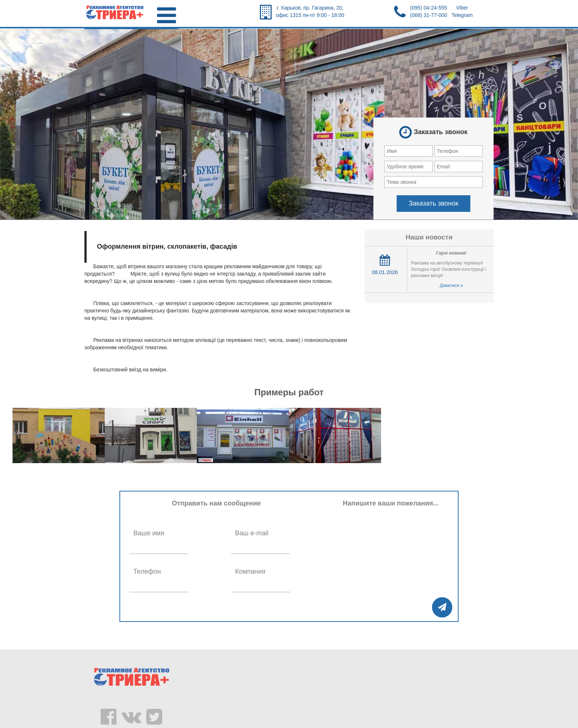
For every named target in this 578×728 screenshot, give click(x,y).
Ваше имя (149, 533)
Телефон (147, 571)
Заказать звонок (433, 203)
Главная (100, 38)
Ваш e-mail (252, 533)
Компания (250, 571)
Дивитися (451, 286)
